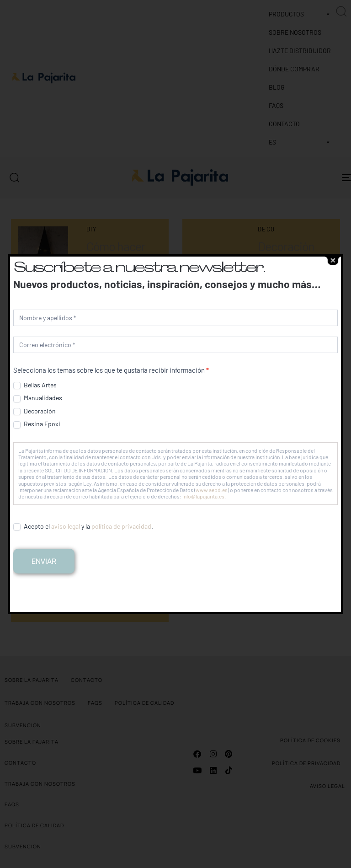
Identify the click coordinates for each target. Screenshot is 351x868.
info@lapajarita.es (203, 496)
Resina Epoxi (37, 424)
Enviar (44, 561)
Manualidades (38, 398)
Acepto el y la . (83, 526)
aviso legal (66, 526)
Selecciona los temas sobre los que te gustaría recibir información (111, 370)
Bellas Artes (35, 385)
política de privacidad (121, 526)
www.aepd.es (212, 490)
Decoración (35, 411)
